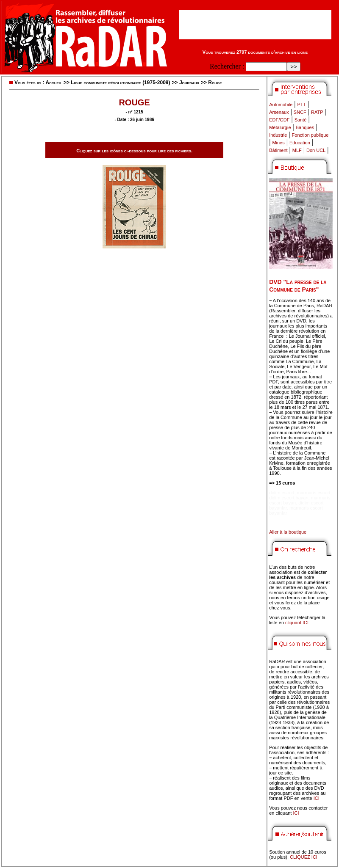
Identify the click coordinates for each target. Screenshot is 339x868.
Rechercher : (227, 66)
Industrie (278, 135)
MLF (297, 150)
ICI (317, 798)
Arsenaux (279, 112)
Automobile (281, 105)
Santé (301, 120)
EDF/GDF (279, 120)
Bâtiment (278, 150)
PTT (301, 105)
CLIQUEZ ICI (304, 857)
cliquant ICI (297, 623)
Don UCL (316, 150)
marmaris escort (314, 493)
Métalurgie (280, 127)
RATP (317, 112)
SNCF (300, 112)
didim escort (282, 493)
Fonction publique (310, 135)
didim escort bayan (289, 498)
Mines (278, 143)
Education (300, 143)
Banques (305, 127)
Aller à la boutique (288, 532)
